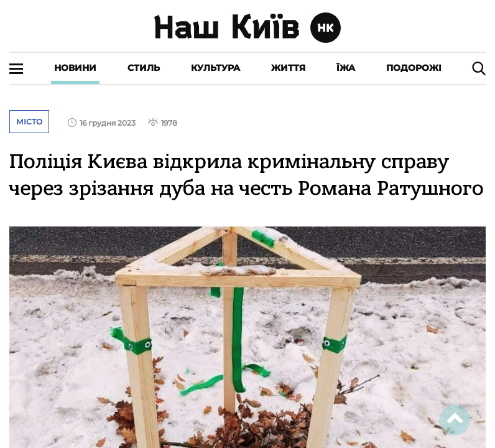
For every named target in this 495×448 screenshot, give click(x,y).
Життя (288, 68)
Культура (215, 68)
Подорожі (414, 68)
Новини (75, 68)
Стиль (144, 68)
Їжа (346, 68)
